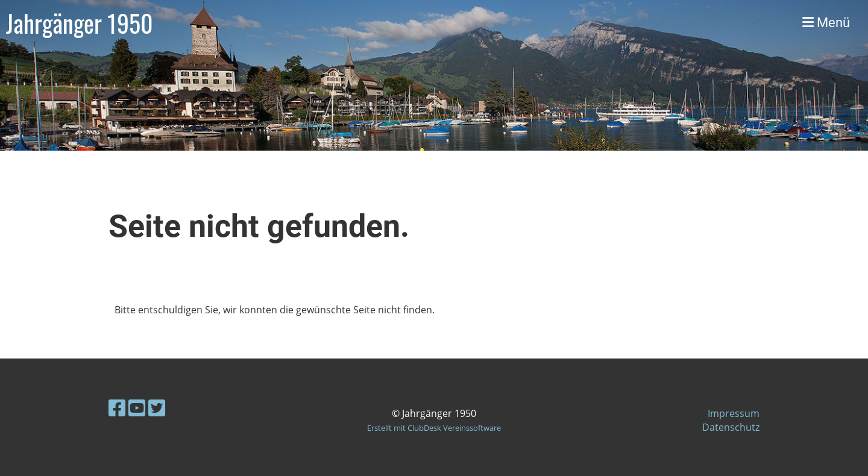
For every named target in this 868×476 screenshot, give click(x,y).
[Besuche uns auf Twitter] (157, 408)
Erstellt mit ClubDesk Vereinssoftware (434, 428)
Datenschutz (731, 427)
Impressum (734, 413)
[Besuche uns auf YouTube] (137, 408)
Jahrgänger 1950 (80, 23)
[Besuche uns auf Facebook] (117, 408)
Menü (826, 23)
